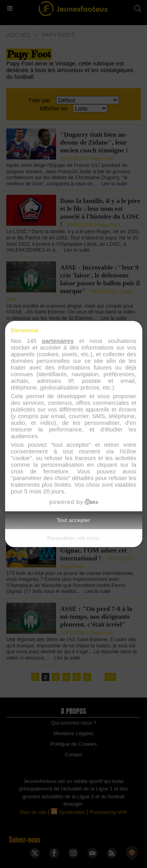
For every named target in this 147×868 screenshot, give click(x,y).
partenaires (58, 341)
